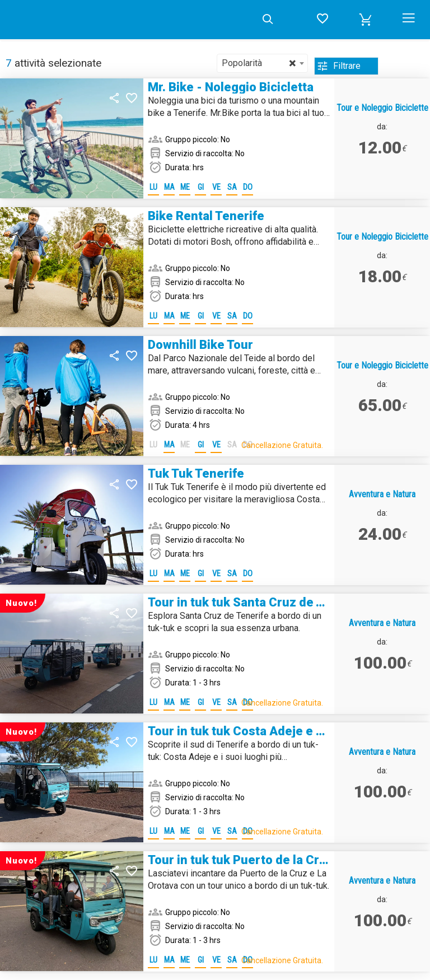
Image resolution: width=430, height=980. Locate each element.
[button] (366, 20)
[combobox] (262, 63)
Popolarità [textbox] (259, 63)
